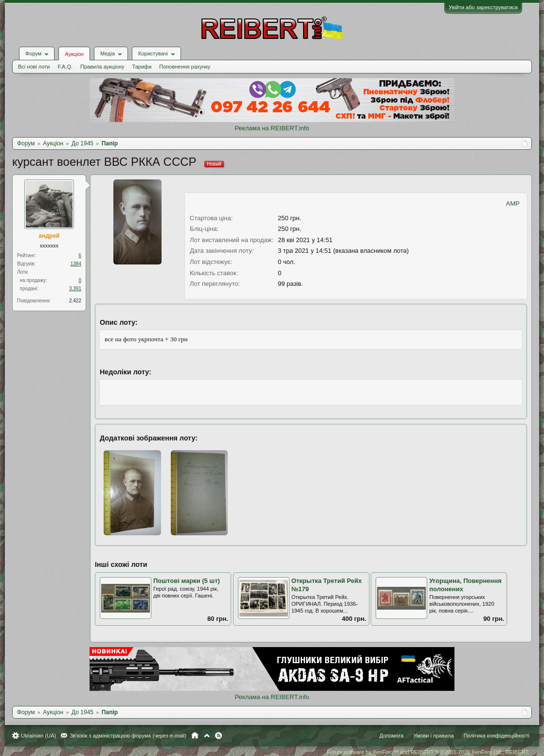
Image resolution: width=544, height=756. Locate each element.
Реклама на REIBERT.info (272, 128)
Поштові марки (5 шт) (187, 581)
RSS (218, 736)
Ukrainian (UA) (38, 736)
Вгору (207, 736)
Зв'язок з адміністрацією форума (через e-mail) (128, 736)
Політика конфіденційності (497, 736)
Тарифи (142, 67)
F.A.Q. (65, 67)
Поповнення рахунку (185, 67)
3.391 (75, 289)
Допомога (391, 736)
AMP (513, 203)
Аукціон (74, 54)
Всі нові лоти (34, 67)
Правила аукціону (102, 67)
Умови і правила (433, 736)
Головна (195, 736)
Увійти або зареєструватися (483, 7)
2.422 (75, 301)
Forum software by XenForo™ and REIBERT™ (428, 752)
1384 (76, 264)
